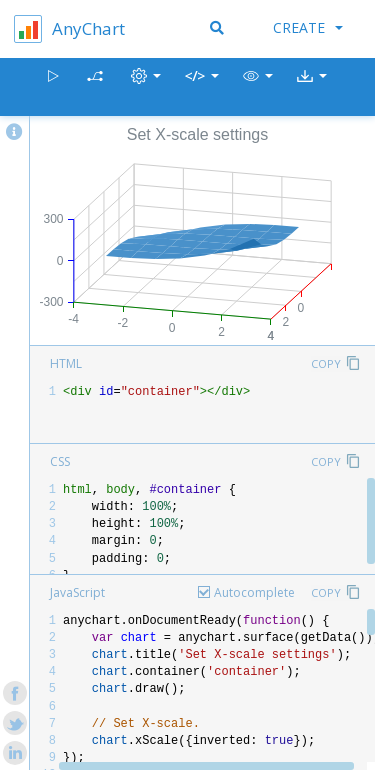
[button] (258, 87)
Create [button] (308, 27)
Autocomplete (254, 592)
